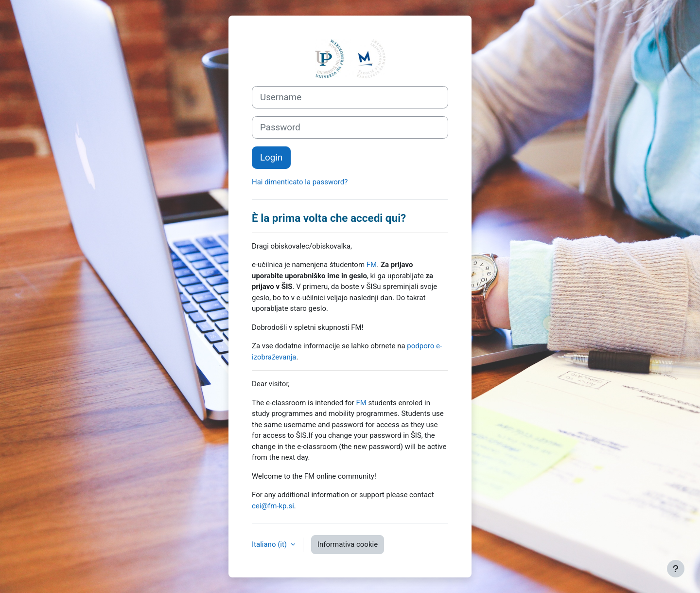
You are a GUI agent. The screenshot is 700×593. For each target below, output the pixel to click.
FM (372, 265)
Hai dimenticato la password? (300, 182)
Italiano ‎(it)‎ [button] (270, 544)
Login (271, 158)
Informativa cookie (348, 544)
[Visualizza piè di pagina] (676, 569)
